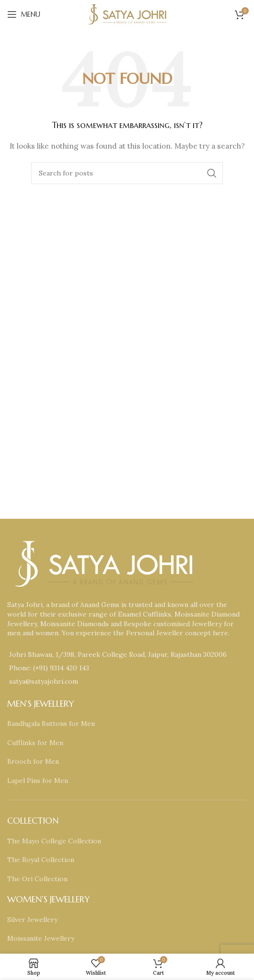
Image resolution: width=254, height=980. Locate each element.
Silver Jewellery (32, 920)
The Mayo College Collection (54, 841)
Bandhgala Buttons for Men (51, 723)
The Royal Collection (41, 860)
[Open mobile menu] (24, 14)
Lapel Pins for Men (38, 781)
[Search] (127, 173)
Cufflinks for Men (35, 743)
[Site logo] (127, 14)
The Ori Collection (37, 879)
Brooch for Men (33, 761)
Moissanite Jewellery (41, 938)
